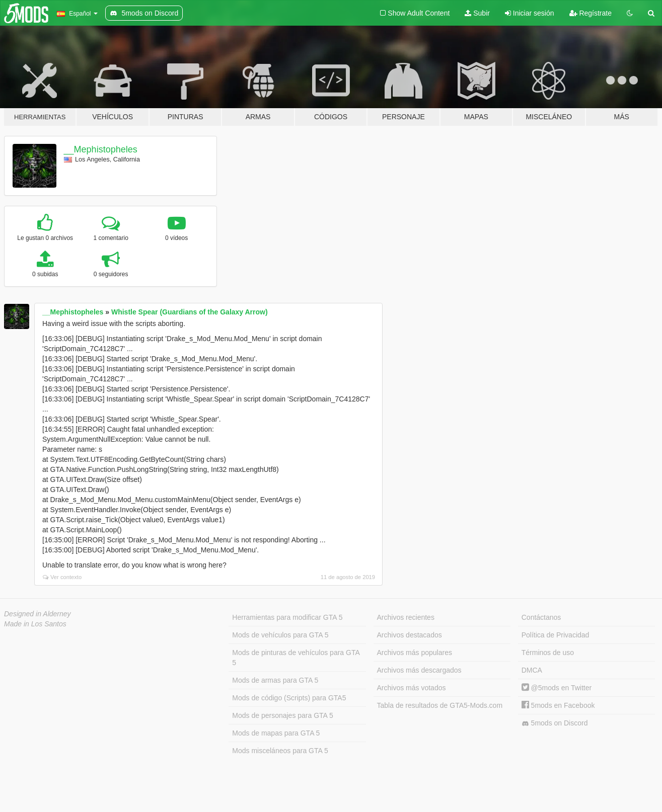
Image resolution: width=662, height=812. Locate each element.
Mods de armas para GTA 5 (275, 680)
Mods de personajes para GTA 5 (283, 715)
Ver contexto (62, 577)
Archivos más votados (412, 688)
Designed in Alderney (38, 614)
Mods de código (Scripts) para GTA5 (289, 698)
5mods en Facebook (558, 705)
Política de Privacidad (556, 635)
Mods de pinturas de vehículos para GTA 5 (296, 658)
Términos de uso (548, 653)
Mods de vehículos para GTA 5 (280, 635)
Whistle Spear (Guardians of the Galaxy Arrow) (190, 312)
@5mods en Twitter (557, 688)
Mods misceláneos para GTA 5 (280, 751)
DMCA (532, 670)
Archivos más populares (415, 653)
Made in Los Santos (35, 624)
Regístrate (591, 13)
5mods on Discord (555, 723)
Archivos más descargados (419, 670)
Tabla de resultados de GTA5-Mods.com (440, 705)
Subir (477, 13)
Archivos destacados (410, 635)
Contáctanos (541, 617)
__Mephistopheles (101, 149)
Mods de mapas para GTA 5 (276, 733)
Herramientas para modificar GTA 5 (287, 617)
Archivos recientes (406, 617)
